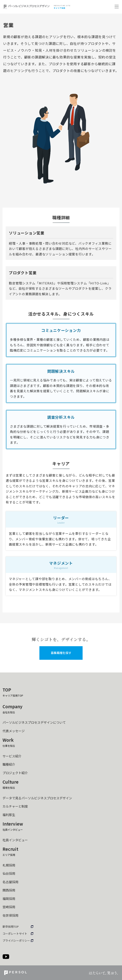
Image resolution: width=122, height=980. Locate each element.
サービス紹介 (12, 756)
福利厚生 (9, 815)
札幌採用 (9, 865)
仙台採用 (9, 873)
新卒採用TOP (11, 927)
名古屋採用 (10, 882)
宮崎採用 (9, 907)
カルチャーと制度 (15, 806)
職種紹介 (9, 764)
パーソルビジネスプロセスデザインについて (34, 722)
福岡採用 (9, 899)
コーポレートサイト (15, 934)
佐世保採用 (10, 915)
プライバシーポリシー (16, 940)
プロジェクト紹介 (15, 773)
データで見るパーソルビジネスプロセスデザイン (37, 798)
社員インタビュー (15, 840)
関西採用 (9, 890)
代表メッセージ (14, 731)
